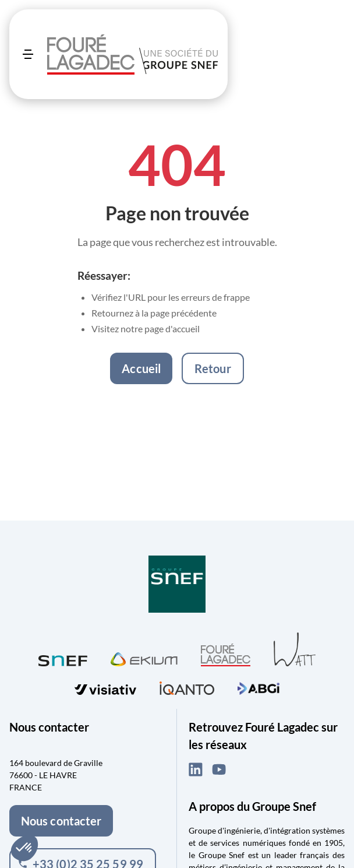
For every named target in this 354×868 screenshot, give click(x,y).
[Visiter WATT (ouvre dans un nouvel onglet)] (295, 649)
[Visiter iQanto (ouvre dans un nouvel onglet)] (187, 686)
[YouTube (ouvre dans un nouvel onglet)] (219, 769)
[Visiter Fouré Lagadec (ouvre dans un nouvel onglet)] (226, 655)
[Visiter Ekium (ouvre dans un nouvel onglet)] (144, 658)
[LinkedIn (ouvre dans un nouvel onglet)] (196, 769)
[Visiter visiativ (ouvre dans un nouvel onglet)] (105, 687)
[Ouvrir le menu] (28, 54)
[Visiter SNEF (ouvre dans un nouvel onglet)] (63, 658)
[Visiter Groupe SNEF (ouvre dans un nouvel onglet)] (177, 585)
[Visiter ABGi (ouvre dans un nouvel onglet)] (259, 687)
